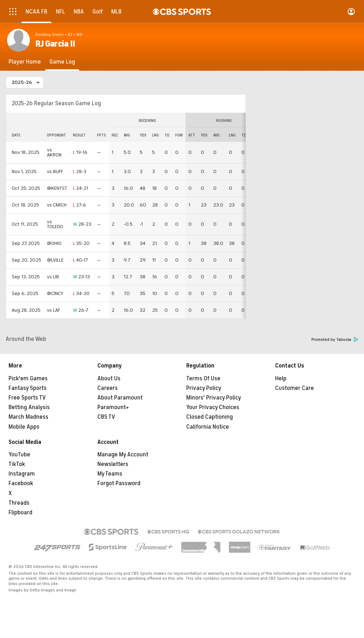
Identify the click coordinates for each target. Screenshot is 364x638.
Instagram (22, 474)
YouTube (19, 455)
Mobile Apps (24, 427)
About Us (109, 379)
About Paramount (120, 398)
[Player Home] (25, 62)
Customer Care (295, 388)
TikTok (17, 464)
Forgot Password (119, 483)
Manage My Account (123, 455)
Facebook (21, 483)
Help (281, 379)
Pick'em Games (28, 379)
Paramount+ (113, 407)
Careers (108, 388)
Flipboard (20, 513)
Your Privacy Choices (213, 407)
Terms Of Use (203, 379)
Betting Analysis (29, 407)
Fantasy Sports (28, 388)
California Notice (208, 427)
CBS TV (106, 417)
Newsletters (113, 464)
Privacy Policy (204, 388)
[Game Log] (62, 62)
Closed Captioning (210, 417)
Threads (19, 503)
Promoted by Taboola (335, 340)
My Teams (110, 474)
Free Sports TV (27, 398)
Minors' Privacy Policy (214, 398)
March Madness (28, 417)
